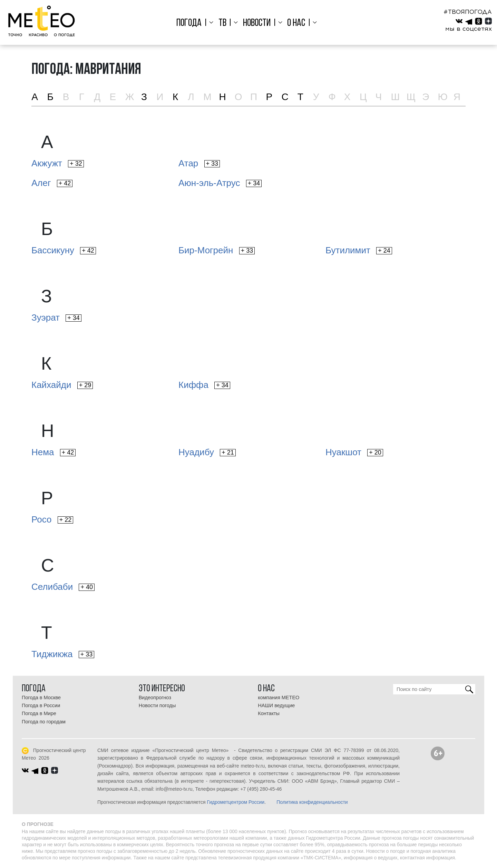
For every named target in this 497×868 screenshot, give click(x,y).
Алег (52, 183)
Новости (257, 23)
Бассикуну (64, 250)
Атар (199, 163)
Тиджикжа (63, 654)
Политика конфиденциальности (312, 802)
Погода (192, 23)
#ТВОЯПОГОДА (468, 12)
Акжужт (58, 163)
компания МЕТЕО (279, 698)
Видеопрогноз (155, 698)
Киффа (204, 385)
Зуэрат (56, 318)
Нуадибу (207, 452)
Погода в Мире (39, 713)
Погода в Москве (41, 698)
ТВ (224, 23)
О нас (294, 23)
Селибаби (63, 587)
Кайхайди (62, 385)
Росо (52, 519)
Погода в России (41, 705)
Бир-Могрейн (217, 250)
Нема (53, 452)
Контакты (269, 713)
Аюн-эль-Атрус (220, 183)
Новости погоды (157, 705)
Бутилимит (359, 250)
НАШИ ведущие (276, 705)
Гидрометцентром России (236, 802)
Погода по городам (44, 722)
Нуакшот (354, 452)
